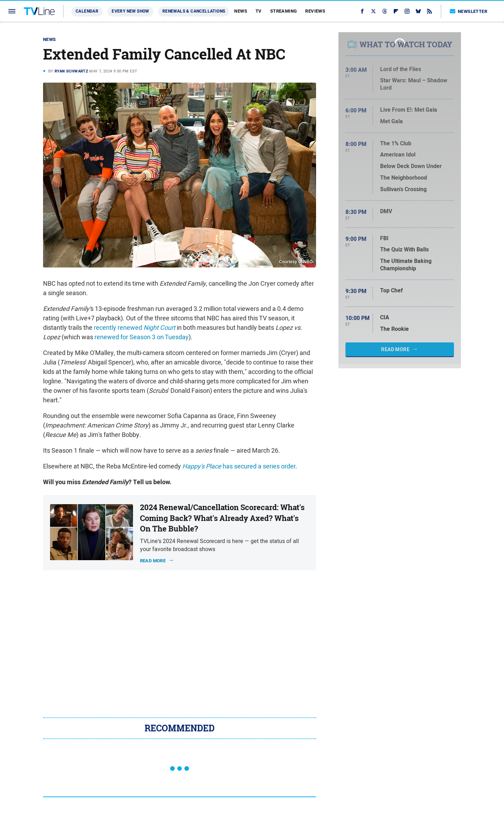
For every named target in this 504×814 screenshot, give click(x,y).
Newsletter (469, 11)
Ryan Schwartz (71, 71)
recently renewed (135, 328)
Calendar (87, 11)
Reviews (315, 11)
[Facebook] (362, 11)
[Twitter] (373, 11)
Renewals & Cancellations (194, 11)
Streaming (284, 11)
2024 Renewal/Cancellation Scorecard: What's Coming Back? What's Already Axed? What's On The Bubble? (222, 518)
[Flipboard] (396, 11)
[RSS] (429, 11)
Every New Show (130, 11)
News (241, 11)
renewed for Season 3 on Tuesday (142, 337)
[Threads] (385, 11)
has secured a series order (239, 466)
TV (259, 11)
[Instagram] (407, 11)
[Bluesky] (418, 11)
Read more (153, 561)
